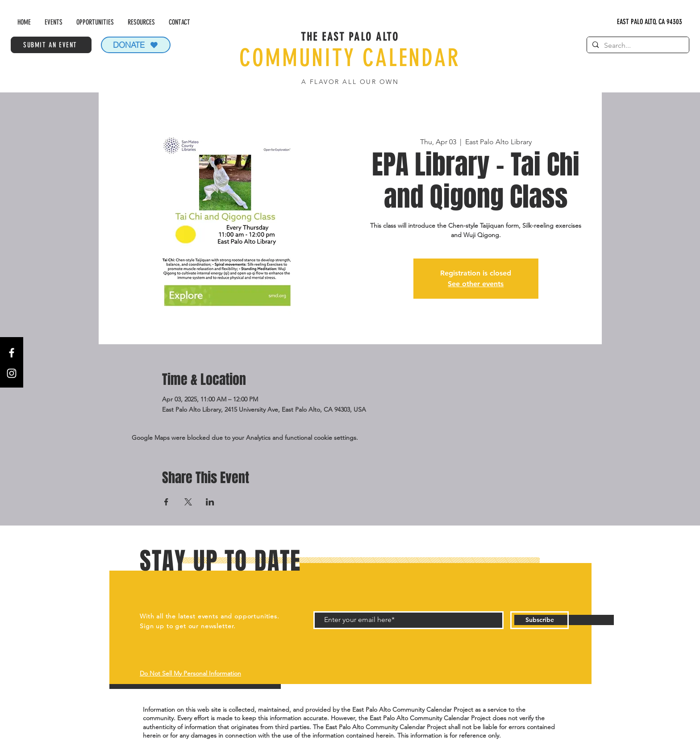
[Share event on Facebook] (166, 502)
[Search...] (637, 46)
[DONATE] (136, 45)
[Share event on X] (188, 502)
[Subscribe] (540, 620)
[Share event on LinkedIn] (210, 502)
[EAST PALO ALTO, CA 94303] (650, 22)
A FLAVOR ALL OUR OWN (350, 82)
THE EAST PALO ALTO (350, 37)
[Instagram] (12, 373)
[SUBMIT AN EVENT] (51, 45)
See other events (476, 284)
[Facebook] (12, 353)
